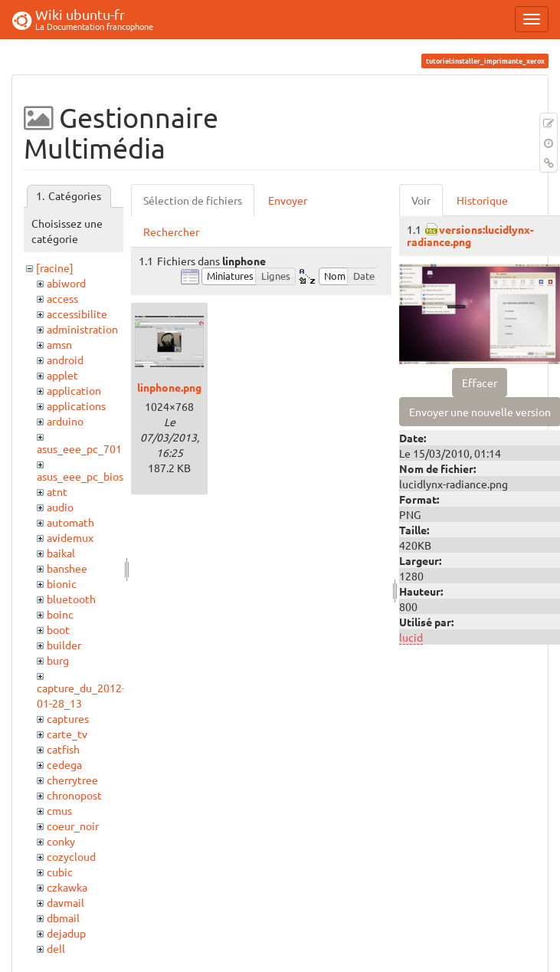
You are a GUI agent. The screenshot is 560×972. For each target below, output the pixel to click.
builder (64, 645)
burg (58, 660)
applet (62, 375)
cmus (59, 810)
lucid (411, 637)
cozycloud (71, 856)
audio (60, 507)
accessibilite (77, 314)
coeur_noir (73, 826)
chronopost (74, 795)
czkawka (67, 887)
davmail (65, 902)
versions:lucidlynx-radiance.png (470, 235)
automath (70, 522)
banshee (67, 568)
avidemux (70, 537)
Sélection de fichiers (193, 200)
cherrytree (72, 780)
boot (58, 629)
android (65, 360)
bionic (62, 583)
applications (76, 406)
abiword (66, 283)
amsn (59, 344)
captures (68, 718)
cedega (64, 764)
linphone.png (169, 387)
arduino (65, 421)
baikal (61, 553)
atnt (57, 491)
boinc (60, 614)
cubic (60, 872)
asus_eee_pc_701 (79, 448)
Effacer (480, 383)
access (62, 298)
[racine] (55, 268)
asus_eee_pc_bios (80, 476)
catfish (63, 749)
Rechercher (171, 232)
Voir (421, 200)
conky (61, 841)
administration (82, 329)
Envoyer (288, 200)
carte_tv (67, 734)
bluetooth (71, 599)
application (74, 390)
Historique (482, 200)
